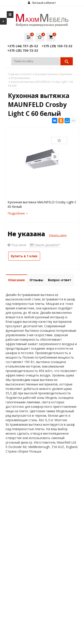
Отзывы (36, 280)
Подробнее (18, 213)
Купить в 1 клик (24, 256)
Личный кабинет (42, 3)
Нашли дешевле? (45, 245)
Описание (16, 280)
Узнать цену (58, 235)
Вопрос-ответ (60, 280)
